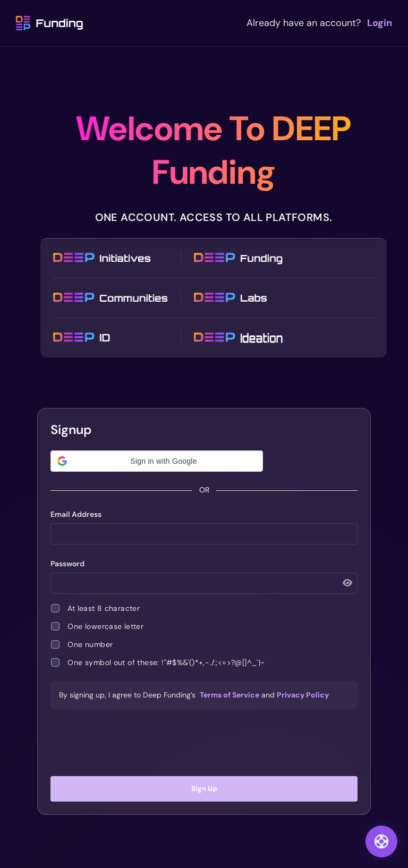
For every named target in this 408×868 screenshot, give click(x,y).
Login (380, 23)
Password (67, 564)
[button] (157, 461)
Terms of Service (229, 695)
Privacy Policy (303, 695)
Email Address (76, 514)
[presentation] (204, 743)
